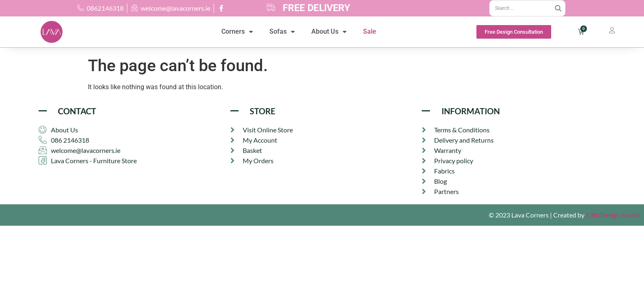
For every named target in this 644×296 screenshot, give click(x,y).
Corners (237, 32)
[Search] (558, 8)
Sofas (282, 32)
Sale (370, 31)
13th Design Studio (613, 216)
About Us (329, 32)
